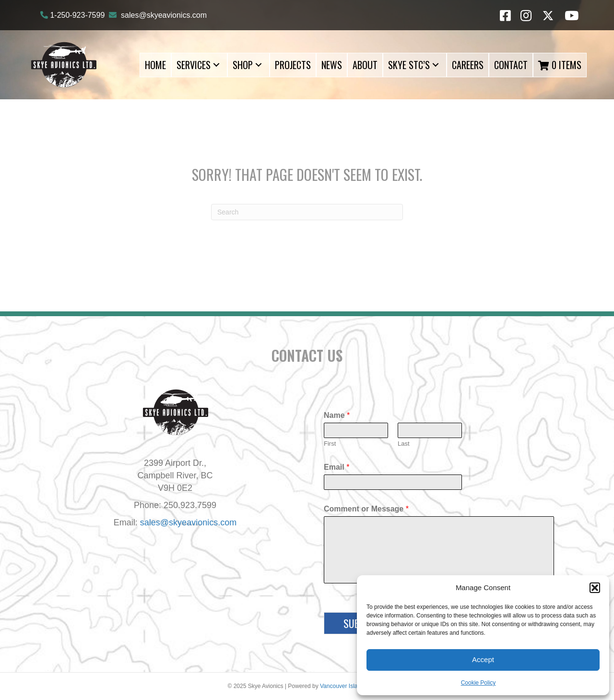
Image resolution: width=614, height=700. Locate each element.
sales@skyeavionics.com (164, 15)
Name (337, 415)
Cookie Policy (478, 683)
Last (404, 444)
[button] (595, 588)
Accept (483, 659)
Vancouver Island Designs (353, 686)
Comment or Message (366, 509)
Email (337, 467)
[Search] (307, 212)
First (330, 444)
